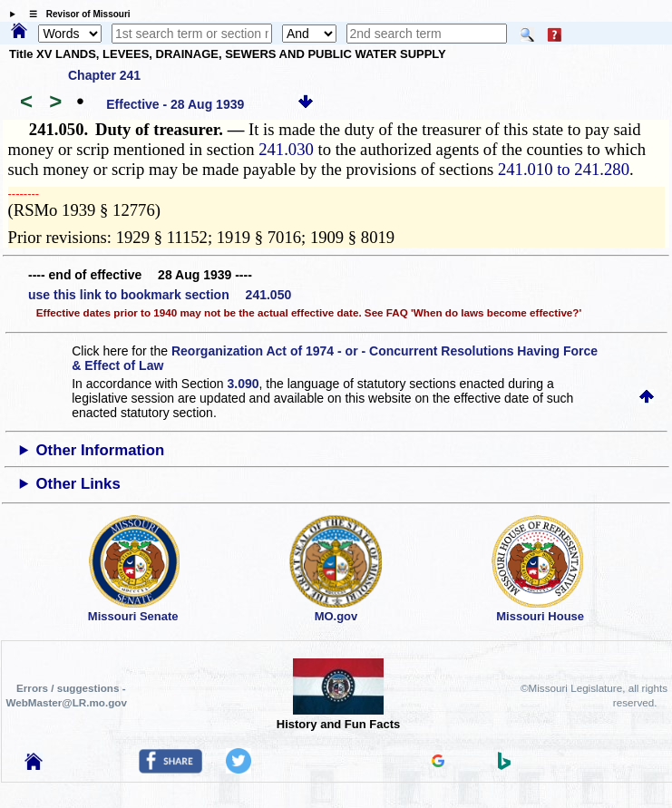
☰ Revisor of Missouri (75, 14)
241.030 (286, 149)
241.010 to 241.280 (564, 169)
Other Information (101, 450)
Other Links (78, 484)
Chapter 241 (104, 75)
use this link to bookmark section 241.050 (160, 295)
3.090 (243, 384)
